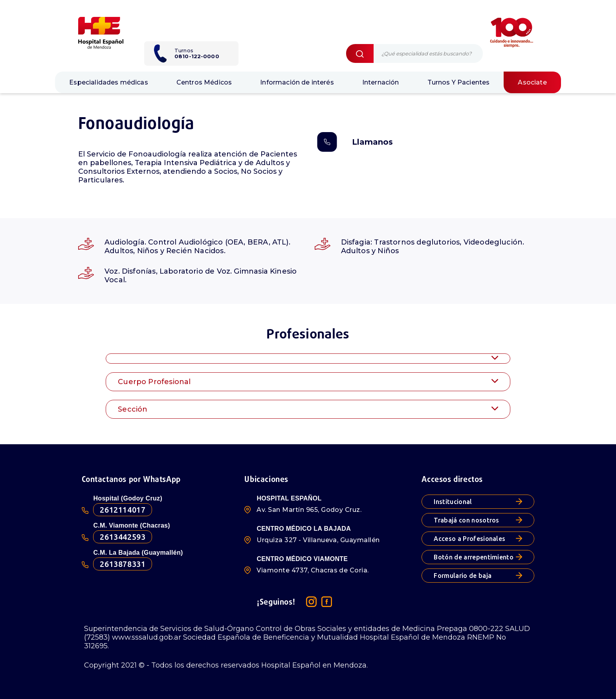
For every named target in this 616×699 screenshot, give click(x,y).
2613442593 (123, 537)
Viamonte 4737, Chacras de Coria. (313, 570)
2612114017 (123, 510)
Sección (308, 409)
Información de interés (297, 82)
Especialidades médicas (109, 82)
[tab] (308, 358)
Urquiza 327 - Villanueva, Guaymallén (318, 540)
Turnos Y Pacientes (459, 82)
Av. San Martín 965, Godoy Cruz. (309, 510)
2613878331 (123, 564)
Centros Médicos (204, 82)
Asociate (532, 82)
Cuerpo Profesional (308, 382)
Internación (381, 82)
